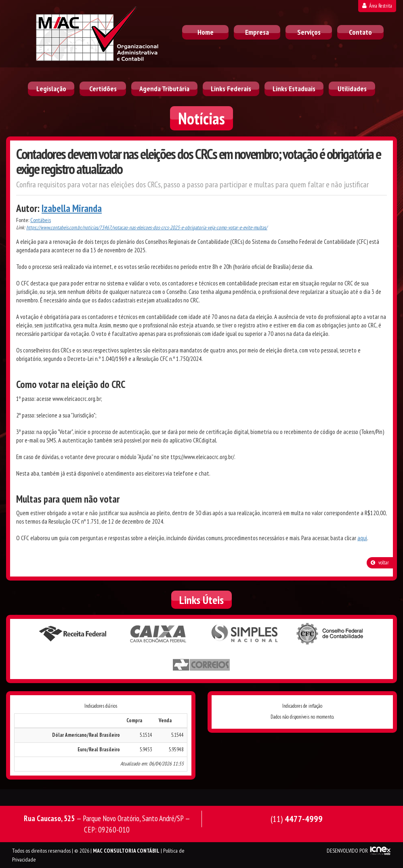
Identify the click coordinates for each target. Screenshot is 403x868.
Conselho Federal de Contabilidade (331, 634)
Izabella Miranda (72, 208)
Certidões (103, 89)
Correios (201, 665)
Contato (360, 32)
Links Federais (231, 89)
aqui (362, 538)
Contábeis (41, 220)
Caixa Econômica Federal (159, 634)
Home (206, 32)
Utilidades (352, 89)
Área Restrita (377, 6)
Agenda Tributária (164, 89)
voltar (380, 563)
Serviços (309, 32)
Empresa (257, 32)
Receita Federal (73, 634)
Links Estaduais (294, 89)
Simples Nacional (245, 634)
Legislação (51, 89)
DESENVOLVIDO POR (347, 851)
